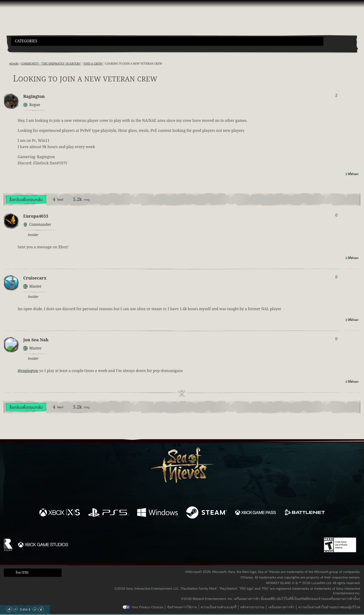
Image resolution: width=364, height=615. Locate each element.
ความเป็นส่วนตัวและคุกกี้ (219, 607)
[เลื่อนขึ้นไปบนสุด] (9, 609)
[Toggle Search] (25, 49)
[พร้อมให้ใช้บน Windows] (158, 513)
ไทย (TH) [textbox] (22, 573)
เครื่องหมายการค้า (281, 607)
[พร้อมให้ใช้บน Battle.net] (304, 513)
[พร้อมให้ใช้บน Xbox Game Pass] (255, 513)
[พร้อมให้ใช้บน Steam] (206, 513)
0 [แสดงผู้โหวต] (336, 215)
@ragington (28, 371)
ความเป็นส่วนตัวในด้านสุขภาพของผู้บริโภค (329, 607)
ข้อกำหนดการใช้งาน (182, 607)
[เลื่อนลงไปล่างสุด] (41, 609)
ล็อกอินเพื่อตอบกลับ (26, 200)
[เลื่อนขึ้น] (15, 609)
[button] (167, 41)
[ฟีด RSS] (6, 64)
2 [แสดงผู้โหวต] (336, 95)
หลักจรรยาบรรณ (252, 607)
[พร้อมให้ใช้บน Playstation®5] (109, 513)
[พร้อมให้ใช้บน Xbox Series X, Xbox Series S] (60, 513)
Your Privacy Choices (148, 607)
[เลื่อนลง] (35, 609)
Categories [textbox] (26, 41)
